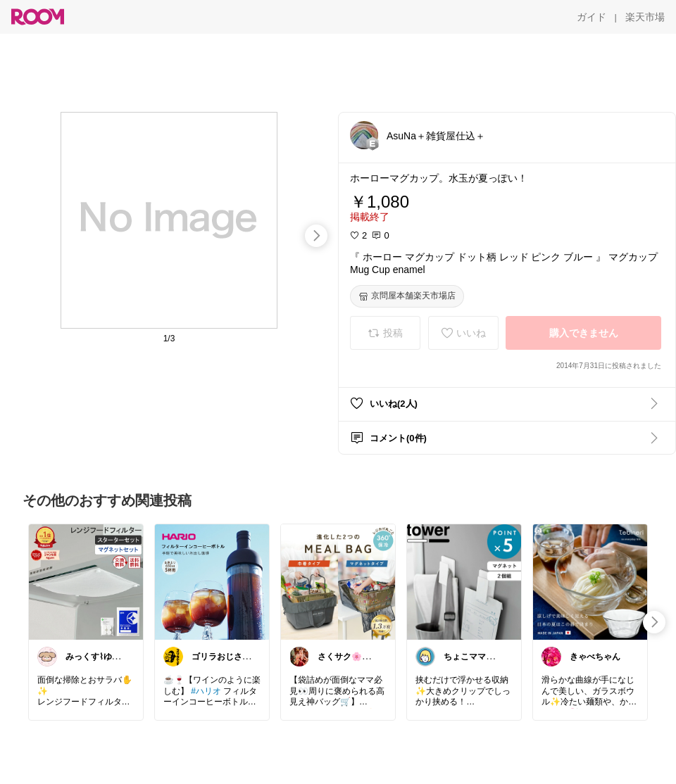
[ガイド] (591, 17)
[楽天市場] (645, 17)
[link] (86, 581)
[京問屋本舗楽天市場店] (407, 296)
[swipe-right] (316, 236)
